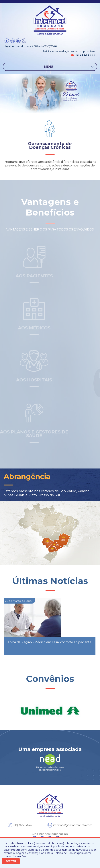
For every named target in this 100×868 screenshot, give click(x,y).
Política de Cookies (66, 853)
